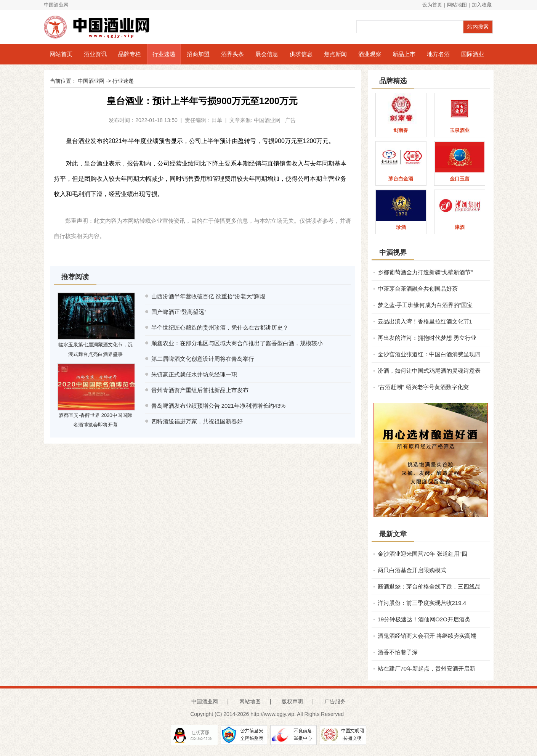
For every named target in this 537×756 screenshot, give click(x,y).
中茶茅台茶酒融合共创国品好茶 (418, 289)
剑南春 (401, 130)
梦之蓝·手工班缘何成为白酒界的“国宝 (425, 305)
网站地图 (457, 5)
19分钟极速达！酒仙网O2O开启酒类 (424, 619)
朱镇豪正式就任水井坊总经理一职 (194, 374)
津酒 (460, 227)
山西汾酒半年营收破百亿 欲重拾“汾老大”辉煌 (208, 296)
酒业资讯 (95, 54)
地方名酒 (438, 54)
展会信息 (267, 54)
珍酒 (401, 227)
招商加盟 (198, 54)
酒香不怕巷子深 (398, 652)
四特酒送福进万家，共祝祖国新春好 (197, 421)
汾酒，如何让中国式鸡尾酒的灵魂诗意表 (429, 371)
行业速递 (164, 54)
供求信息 (301, 54)
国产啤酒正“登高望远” (179, 312)
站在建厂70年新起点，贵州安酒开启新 (427, 668)
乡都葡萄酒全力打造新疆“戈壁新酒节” (425, 272)
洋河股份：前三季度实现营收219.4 (422, 603)
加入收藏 (482, 5)
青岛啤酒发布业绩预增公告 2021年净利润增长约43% (219, 406)
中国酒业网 (56, 5)
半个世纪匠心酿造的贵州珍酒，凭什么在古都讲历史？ (220, 327)
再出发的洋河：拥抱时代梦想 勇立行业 (427, 338)
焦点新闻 (335, 54)
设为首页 (432, 5)
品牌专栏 (130, 54)
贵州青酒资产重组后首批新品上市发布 (200, 390)
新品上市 (404, 54)
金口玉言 (460, 179)
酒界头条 (232, 54)
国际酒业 (473, 54)
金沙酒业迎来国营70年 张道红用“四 (423, 554)
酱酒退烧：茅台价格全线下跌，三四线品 (429, 586)
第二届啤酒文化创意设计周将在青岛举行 (203, 359)
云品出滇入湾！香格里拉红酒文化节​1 (425, 321)
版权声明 (292, 701)
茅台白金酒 (401, 179)
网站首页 (61, 54)
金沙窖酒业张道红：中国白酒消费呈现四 (429, 354)
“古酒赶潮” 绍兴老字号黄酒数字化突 (423, 387)
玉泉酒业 (460, 130)
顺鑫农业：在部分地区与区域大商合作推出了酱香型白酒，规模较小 (237, 343)
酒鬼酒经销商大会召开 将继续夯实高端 (427, 636)
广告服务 (335, 701)
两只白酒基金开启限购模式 (412, 570)
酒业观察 (370, 54)
